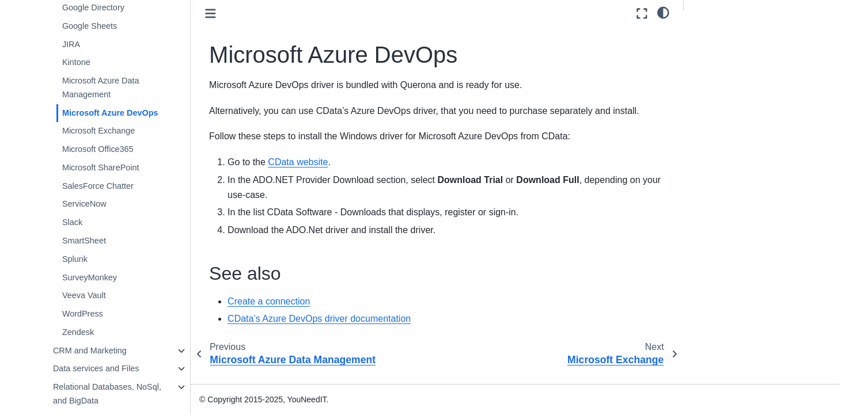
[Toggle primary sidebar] (211, 14)
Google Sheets (90, 26)
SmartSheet (84, 241)
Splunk (75, 259)
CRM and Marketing (90, 351)
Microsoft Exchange (98, 131)
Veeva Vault (84, 295)
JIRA (71, 44)
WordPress (83, 314)
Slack (72, 222)
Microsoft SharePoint (101, 167)
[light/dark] (663, 12)
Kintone (76, 62)
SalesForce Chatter (98, 186)
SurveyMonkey (90, 277)
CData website (298, 162)
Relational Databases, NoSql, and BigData (107, 394)
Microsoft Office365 (98, 149)
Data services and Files (96, 368)
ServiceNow (84, 204)
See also (709, 35)
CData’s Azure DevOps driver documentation (319, 319)
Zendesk (78, 332)
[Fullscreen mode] (642, 14)
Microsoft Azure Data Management (101, 87)
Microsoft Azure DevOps (110, 113)
